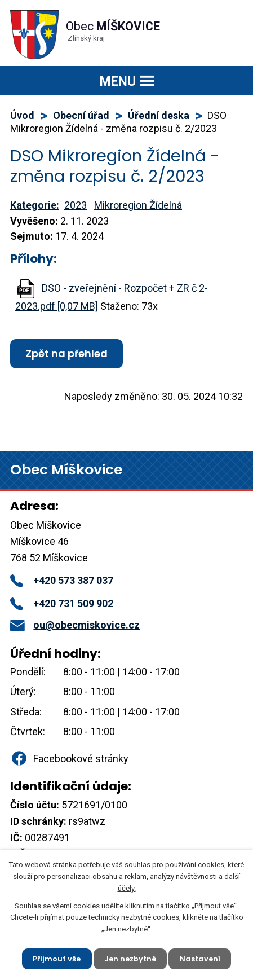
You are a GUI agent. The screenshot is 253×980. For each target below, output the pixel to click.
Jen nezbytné (130, 958)
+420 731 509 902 (62, 603)
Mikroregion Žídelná (138, 205)
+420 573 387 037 (62, 580)
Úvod (22, 115)
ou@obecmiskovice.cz (75, 625)
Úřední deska (159, 115)
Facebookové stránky (69, 759)
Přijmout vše (57, 958)
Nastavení (200, 958)
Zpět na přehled (66, 353)
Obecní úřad (81, 115)
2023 (76, 205)
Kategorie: (35, 205)
